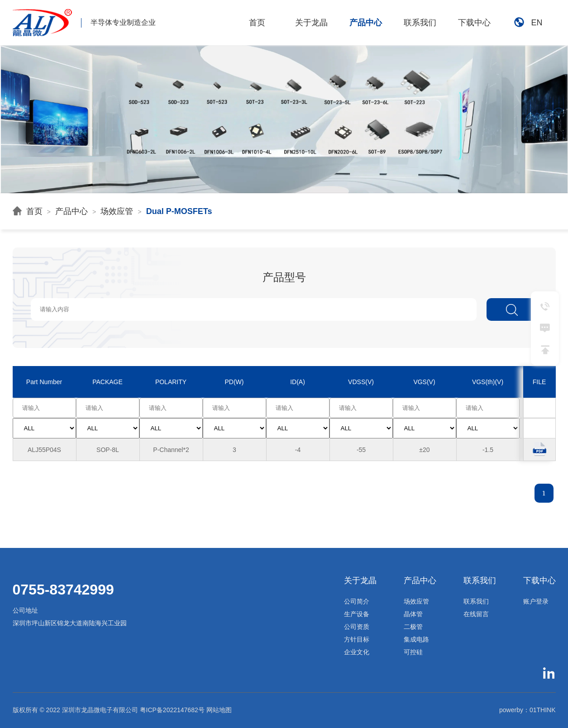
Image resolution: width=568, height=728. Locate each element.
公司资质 (357, 627)
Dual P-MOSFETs (179, 211)
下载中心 (474, 23)
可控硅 (413, 652)
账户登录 (536, 601)
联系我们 (420, 23)
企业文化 (357, 652)
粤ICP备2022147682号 (172, 710)
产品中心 (366, 23)
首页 (257, 23)
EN (528, 23)
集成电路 (416, 639)
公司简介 (357, 601)
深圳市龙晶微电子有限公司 (100, 710)
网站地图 (219, 710)
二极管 (413, 627)
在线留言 (476, 614)
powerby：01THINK (527, 710)
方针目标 (357, 639)
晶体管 (413, 614)
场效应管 (117, 211)
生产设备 (357, 614)
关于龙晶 (311, 23)
